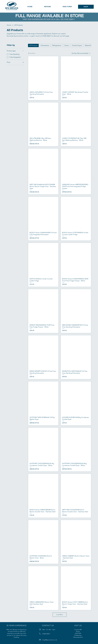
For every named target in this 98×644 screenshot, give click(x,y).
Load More (60, 615)
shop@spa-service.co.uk (50, 640)
